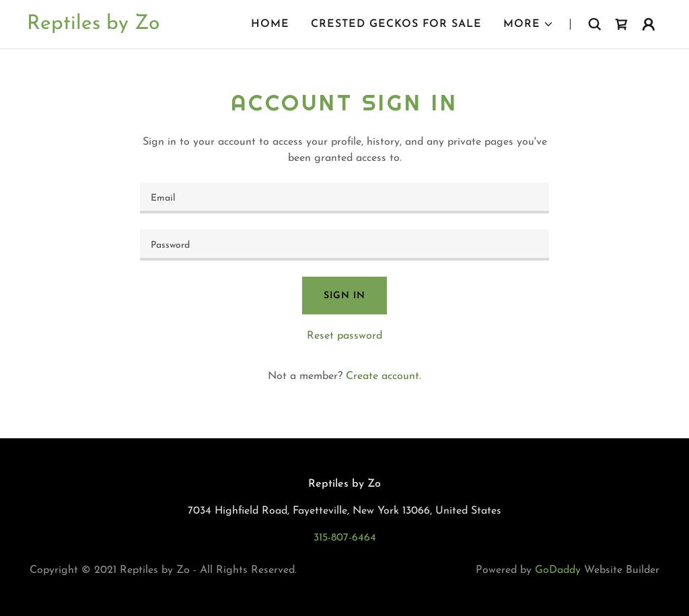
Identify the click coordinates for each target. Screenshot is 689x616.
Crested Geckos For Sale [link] (396, 24)
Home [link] (270, 24)
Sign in (344, 296)
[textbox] (344, 198)
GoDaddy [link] (558, 570)
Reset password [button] (344, 336)
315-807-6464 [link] (345, 538)
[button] (529, 24)
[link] (93, 26)
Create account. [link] (384, 376)
